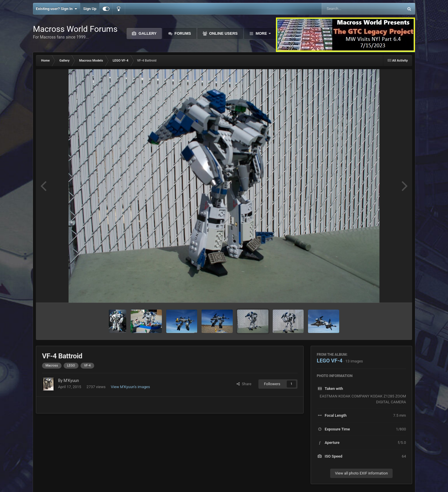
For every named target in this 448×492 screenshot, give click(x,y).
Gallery (147, 33)
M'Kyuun (71, 381)
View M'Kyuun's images (130, 387)
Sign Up (90, 9)
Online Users (223, 33)
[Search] (348, 9)
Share (244, 384)
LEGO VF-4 (330, 361)
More (261, 33)
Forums (182, 33)
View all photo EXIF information (361, 473)
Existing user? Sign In (56, 9)
